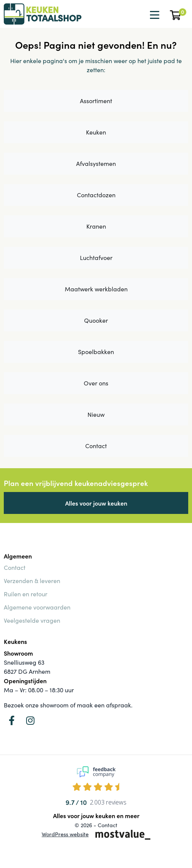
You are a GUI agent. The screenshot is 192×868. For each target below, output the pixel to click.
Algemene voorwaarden (37, 607)
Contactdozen (96, 195)
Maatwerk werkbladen (96, 289)
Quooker (96, 320)
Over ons (96, 383)
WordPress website (65, 834)
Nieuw (96, 414)
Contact (96, 446)
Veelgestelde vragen (32, 620)
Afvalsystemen (96, 163)
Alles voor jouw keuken (96, 503)
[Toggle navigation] (154, 15)
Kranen (96, 226)
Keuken (96, 132)
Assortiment (96, 101)
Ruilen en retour (26, 594)
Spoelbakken (96, 352)
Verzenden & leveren (32, 581)
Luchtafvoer (96, 258)
